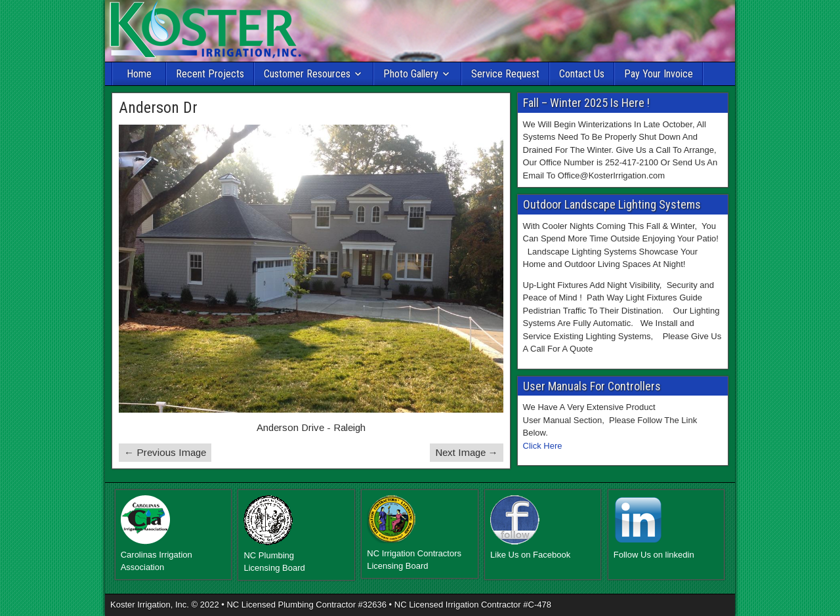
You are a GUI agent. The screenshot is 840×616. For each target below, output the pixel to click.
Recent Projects (210, 74)
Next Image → (467, 452)
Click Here (543, 446)
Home (139, 74)
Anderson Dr (158, 108)
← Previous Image (165, 452)
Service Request (505, 74)
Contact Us (582, 74)
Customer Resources (307, 74)
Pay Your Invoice (659, 74)
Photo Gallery (411, 74)
